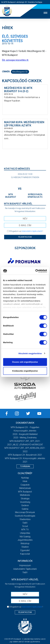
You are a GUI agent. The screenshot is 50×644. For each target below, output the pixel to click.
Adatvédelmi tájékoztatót (32, 231)
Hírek (25, 481)
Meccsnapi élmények (25, 512)
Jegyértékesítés (25, 540)
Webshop (25, 543)
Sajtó (25, 523)
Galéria (25, 509)
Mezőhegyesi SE (20, 72)
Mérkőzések (25, 488)
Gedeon (25, 505)
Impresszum (25, 565)
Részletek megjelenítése (30, 353)
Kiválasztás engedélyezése (25, 371)
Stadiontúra (25, 519)
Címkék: (6, 72)
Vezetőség (25, 502)
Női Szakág (25, 537)
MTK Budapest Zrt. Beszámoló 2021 (25, 455)
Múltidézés (25, 495)
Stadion (25, 547)
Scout (25, 526)
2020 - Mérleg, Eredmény (25, 438)
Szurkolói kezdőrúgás (25, 516)
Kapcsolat (25, 554)
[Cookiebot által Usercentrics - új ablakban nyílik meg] (36, 271)
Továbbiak (25, 466)
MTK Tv (25, 530)
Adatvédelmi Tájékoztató (25, 569)
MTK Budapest (25, 492)
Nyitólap (25, 478)
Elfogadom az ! (26, 231)
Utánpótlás (25, 533)
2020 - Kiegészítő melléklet (25, 434)
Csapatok (25, 485)
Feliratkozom (25, 237)
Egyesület (25, 550)
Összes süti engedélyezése (25, 362)
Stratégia (25, 499)
